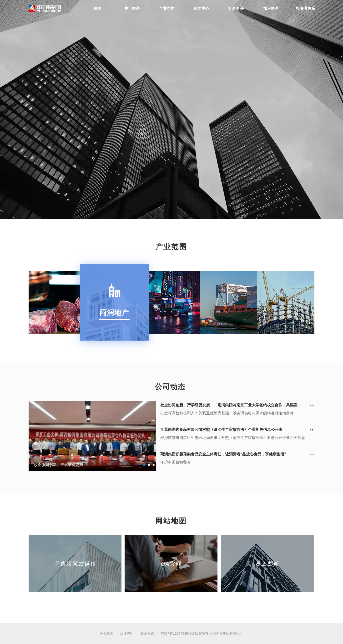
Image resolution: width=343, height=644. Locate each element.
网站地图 (107, 634)
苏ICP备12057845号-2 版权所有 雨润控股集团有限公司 (202, 634)
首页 (97, 8)
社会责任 (236, 8)
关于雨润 (132, 8)
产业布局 (167, 8)
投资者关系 (306, 8)
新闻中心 (202, 8)
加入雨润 (271, 8)
